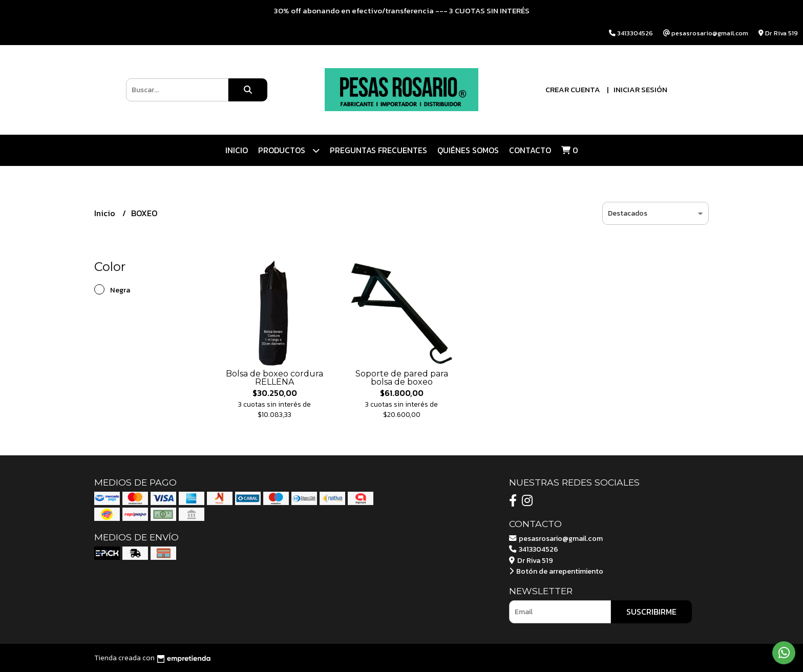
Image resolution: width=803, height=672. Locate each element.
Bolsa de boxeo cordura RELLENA (274, 378)
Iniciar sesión (640, 89)
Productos (289, 150)
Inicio (237, 150)
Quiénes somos (468, 150)
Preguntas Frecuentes (378, 150)
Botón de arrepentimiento (556, 571)
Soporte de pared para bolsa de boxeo (402, 378)
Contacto (530, 150)
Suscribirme (651, 612)
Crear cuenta (573, 89)
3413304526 (534, 549)
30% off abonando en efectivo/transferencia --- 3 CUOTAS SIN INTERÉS (402, 10)
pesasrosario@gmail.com (556, 538)
